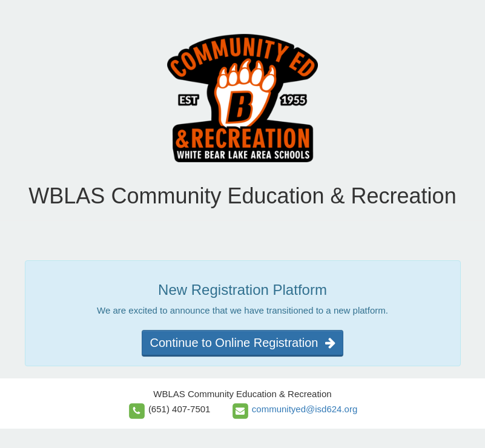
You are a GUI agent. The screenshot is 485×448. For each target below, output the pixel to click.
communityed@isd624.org (305, 409)
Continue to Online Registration (242, 343)
